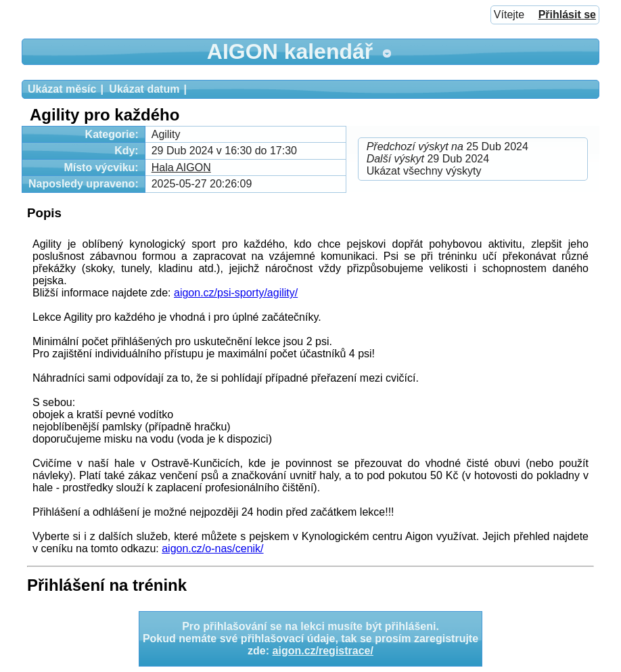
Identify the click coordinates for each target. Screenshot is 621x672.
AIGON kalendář (290, 51)
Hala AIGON (181, 167)
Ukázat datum (144, 89)
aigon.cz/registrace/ (323, 651)
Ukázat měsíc (62, 89)
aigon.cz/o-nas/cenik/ (212, 548)
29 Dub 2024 (428, 159)
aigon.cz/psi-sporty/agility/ (236, 293)
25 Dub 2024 (447, 147)
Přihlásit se (567, 15)
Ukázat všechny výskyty (424, 171)
